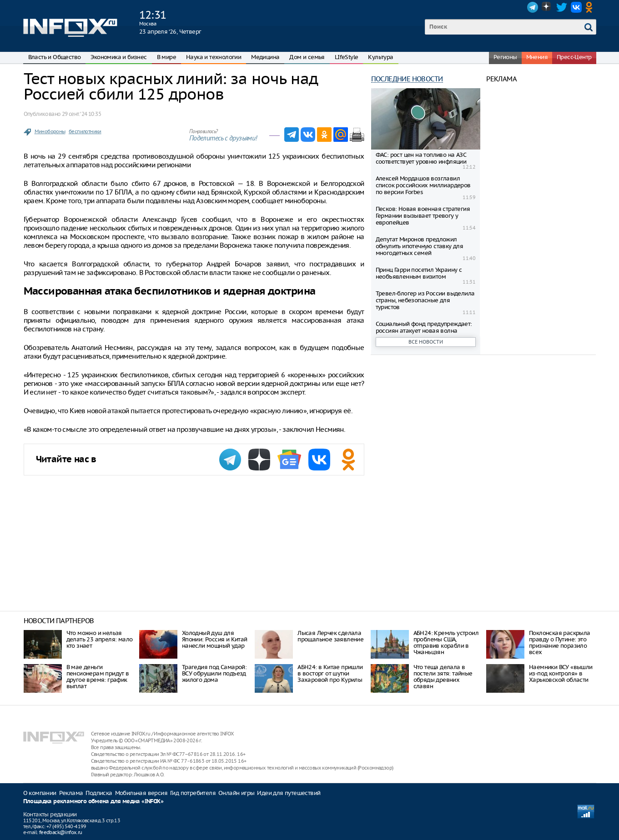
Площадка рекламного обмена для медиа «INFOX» (93, 802)
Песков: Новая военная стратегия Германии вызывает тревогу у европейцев (423, 216)
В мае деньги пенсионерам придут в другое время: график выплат (98, 677)
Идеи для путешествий (289, 793)
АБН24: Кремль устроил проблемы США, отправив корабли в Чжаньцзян (446, 642)
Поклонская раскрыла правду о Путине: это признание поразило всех (560, 642)
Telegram (533, 7)
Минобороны (50, 131)
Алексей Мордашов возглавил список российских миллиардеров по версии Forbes (423, 185)
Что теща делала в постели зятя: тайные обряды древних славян (443, 677)
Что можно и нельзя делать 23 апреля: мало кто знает (100, 639)
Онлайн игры (236, 793)
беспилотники (85, 131)
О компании (40, 793)
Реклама (71, 793)
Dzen (547, 7)
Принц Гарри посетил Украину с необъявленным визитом (419, 273)
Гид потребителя (193, 793)
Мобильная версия (141, 793)
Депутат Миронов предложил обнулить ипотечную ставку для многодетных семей (420, 246)
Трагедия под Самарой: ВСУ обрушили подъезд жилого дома (214, 673)
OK (591, 7)
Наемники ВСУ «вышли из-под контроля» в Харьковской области (561, 673)
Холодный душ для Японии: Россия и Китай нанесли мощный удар (215, 639)
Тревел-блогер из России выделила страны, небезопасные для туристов (425, 300)
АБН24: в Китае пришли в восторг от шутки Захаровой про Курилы (330, 673)
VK (576, 7)
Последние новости (407, 79)
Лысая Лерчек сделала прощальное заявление (330, 636)
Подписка (99, 793)
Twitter (562, 7)
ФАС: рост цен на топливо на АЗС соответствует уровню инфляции (421, 158)
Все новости (426, 342)
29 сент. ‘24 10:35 (81, 114)
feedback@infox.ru (61, 832)
